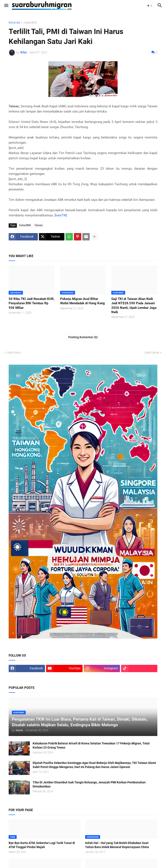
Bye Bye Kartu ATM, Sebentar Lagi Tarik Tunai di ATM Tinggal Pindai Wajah (42, 845)
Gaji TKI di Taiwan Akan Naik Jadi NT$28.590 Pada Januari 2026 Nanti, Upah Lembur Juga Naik (134, 305)
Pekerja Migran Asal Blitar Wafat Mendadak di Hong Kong (82, 301)
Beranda (14, 23)
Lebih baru (14, 353)
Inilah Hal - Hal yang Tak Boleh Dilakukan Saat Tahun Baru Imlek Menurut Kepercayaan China (117, 845)
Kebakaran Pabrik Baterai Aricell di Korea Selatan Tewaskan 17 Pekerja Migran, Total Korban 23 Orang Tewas (91, 745)
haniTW (61, 215)
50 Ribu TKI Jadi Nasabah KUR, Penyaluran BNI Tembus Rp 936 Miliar (32, 303)
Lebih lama (152, 353)
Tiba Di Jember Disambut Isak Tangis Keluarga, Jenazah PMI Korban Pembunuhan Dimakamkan (89, 784)
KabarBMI (30, 23)
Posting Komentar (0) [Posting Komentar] (83, 337)
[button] (6, 6)
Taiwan (39, 225)
